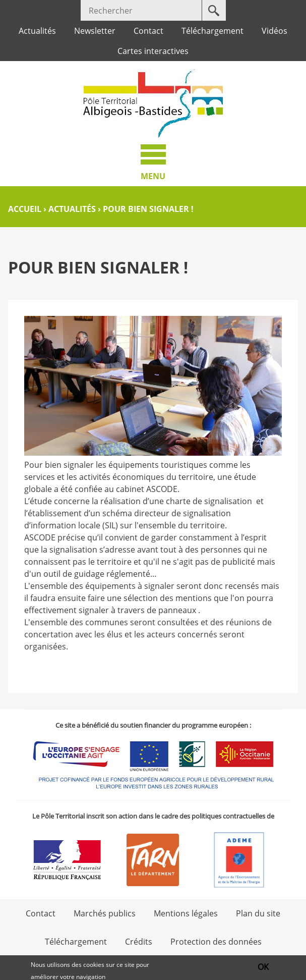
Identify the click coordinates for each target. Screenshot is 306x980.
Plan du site (258, 913)
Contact (148, 31)
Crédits (139, 942)
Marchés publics (105, 913)
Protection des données (216, 942)
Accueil (25, 209)
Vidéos (274, 31)
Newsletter (95, 31)
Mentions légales (186, 913)
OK (263, 968)
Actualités (37, 31)
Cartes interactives (153, 51)
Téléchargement (212, 31)
